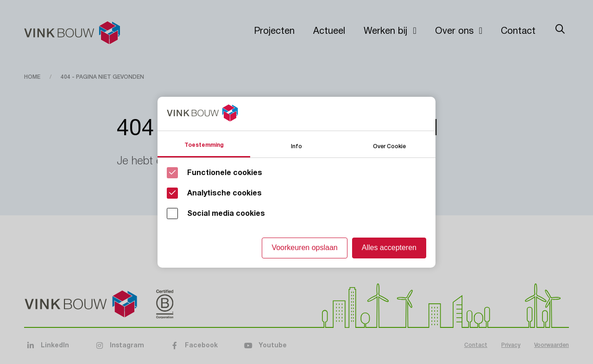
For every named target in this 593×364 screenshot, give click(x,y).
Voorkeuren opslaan (304, 248)
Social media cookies (226, 213)
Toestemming (204, 145)
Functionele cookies (225, 173)
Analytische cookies (224, 193)
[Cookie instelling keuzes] (296, 182)
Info (296, 146)
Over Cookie (389, 146)
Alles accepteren (389, 248)
